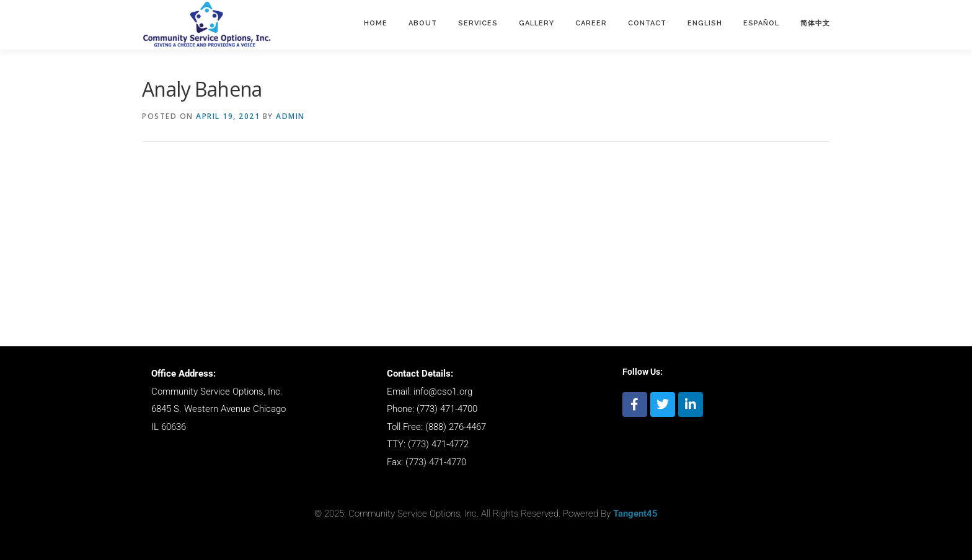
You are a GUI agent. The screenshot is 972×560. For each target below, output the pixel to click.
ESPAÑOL (761, 23)
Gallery (537, 23)
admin (290, 116)
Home (376, 23)
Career (591, 23)
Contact (647, 23)
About (423, 23)
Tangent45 (635, 514)
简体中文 (815, 23)
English (705, 23)
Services (478, 23)
